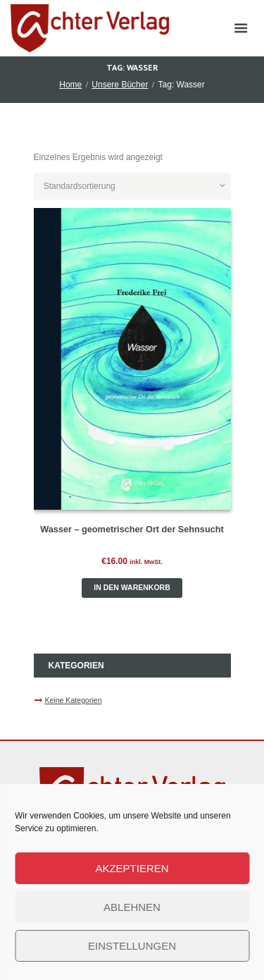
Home (70, 85)
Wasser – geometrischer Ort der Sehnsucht (132, 529)
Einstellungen (132, 946)
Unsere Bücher (120, 85)
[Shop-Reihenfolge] (132, 186)
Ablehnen (132, 907)
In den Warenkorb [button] (132, 587)
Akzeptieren (132, 868)
